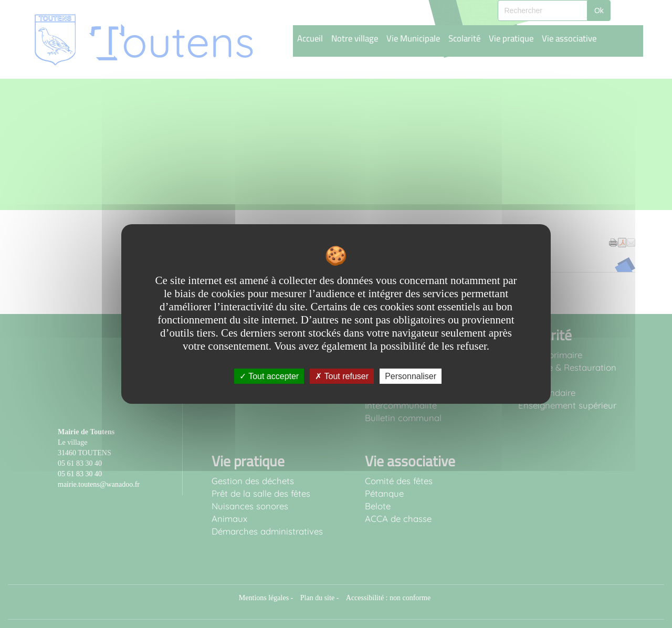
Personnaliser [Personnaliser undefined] (411, 376)
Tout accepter (269, 376)
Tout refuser (342, 376)
